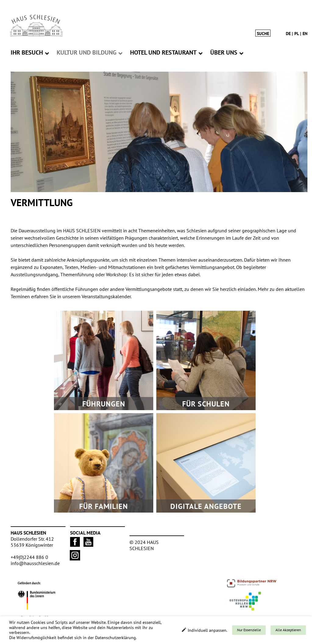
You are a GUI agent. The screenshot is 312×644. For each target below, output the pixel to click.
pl (297, 34)
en (305, 34)
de (288, 34)
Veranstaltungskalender (106, 296)
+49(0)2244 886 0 (29, 557)
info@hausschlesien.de (35, 563)
